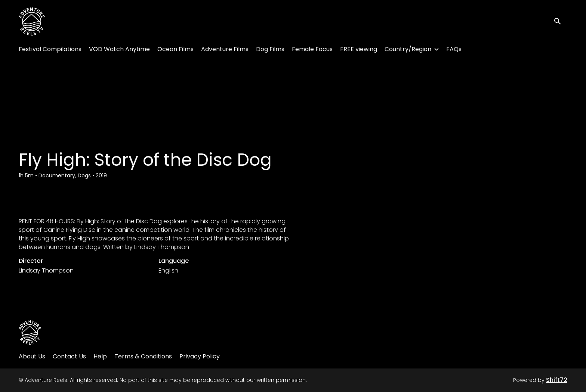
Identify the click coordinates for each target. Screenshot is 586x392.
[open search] (561, 21)
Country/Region (408, 49)
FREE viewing (359, 49)
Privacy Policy (200, 356)
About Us (32, 356)
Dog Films (270, 49)
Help (100, 356)
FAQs (454, 49)
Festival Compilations (50, 49)
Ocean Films (175, 49)
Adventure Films (225, 49)
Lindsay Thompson (46, 270)
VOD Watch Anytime (119, 49)
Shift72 (557, 380)
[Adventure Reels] (30, 332)
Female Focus (312, 49)
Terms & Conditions (143, 356)
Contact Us (69, 356)
